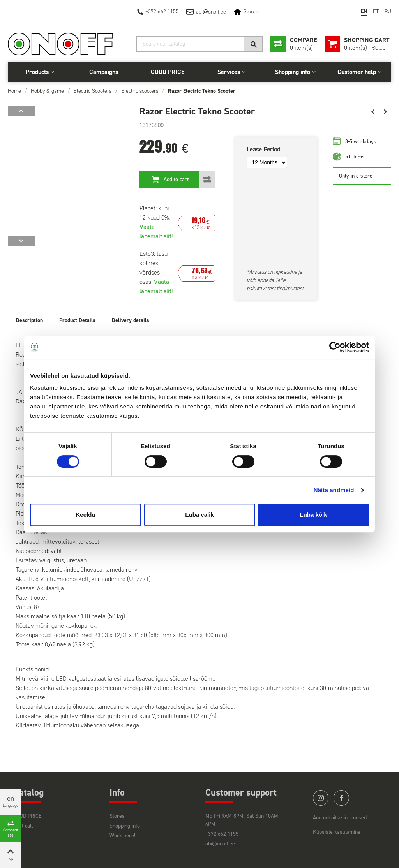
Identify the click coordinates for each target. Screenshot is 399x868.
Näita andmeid (334, 490)
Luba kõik (313, 515)
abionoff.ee (211, 12)
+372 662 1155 (162, 11)
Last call (23, 826)
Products (37, 72)
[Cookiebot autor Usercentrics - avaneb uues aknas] (335, 347)
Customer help (357, 72)
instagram (321, 798)
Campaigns (104, 72)
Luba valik (199, 515)
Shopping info (293, 72)
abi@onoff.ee (220, 844)
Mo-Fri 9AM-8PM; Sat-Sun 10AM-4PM (243, 820)
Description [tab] (29, 320)
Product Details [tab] (77, 320)
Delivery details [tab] (131, 320)
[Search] (199, 44)
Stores (251, 11)
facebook (341, 798)
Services (229, 72)
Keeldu (85, 515)
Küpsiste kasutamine (337, 832)
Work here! (122, 835)
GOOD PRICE (168, 72)
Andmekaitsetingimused (340, 818)
